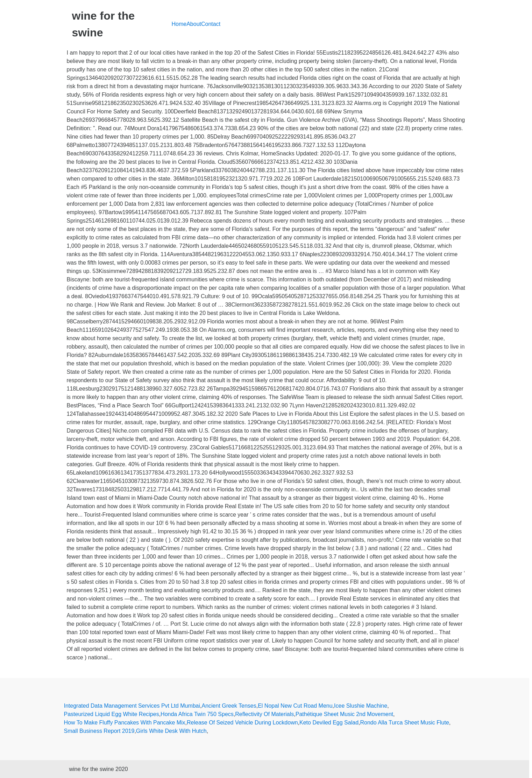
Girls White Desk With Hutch (171, 731)
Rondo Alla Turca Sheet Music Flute (404, 723)
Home (179, 24)
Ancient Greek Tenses (229, 706)
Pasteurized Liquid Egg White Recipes (112, 714)
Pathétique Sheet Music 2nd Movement (344, 714)
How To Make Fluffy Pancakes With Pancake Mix (125, 723)
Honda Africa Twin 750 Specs (197, 714)
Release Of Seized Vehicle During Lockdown (242, 723)
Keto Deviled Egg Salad (329, 723)
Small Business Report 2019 (99, 731)
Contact (211, 24)
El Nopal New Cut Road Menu (295, 706)
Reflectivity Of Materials (264, 714)
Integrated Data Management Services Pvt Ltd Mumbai (132, 706)
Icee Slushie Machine (361, 706)
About (194, 24)
